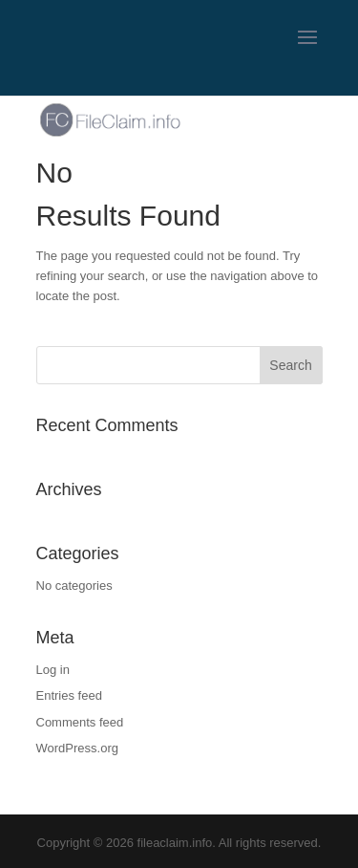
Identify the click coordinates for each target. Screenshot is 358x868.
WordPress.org (77, 748)
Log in (53, 670)
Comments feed (80, 722)
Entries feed (69, 695)
